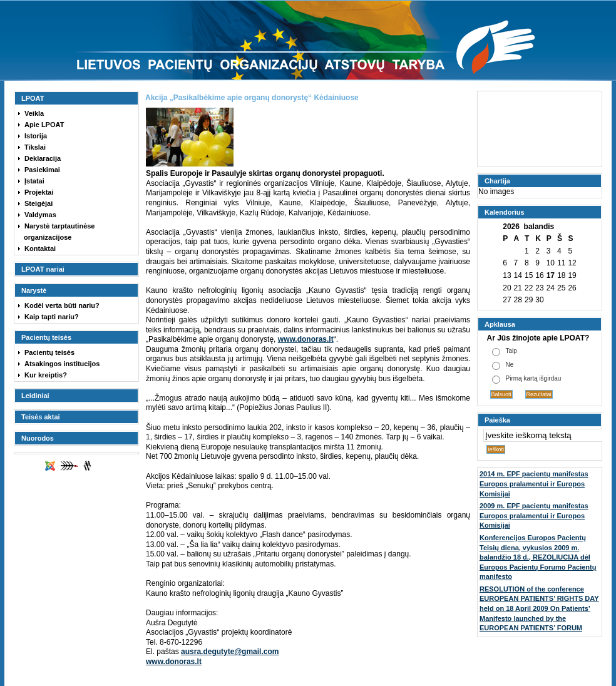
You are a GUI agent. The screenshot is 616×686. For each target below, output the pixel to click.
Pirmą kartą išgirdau (534, 378)
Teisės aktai (41, 417)
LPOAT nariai (43, 269)
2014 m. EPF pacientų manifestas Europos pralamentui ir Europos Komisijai (534, 484)
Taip (511, 351)
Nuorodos (38, 438)
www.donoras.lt (306, 339)
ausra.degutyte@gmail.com (230, 652)
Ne (510, 365)
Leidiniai (35, 396)
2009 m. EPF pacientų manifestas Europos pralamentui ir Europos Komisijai (534, 515)
